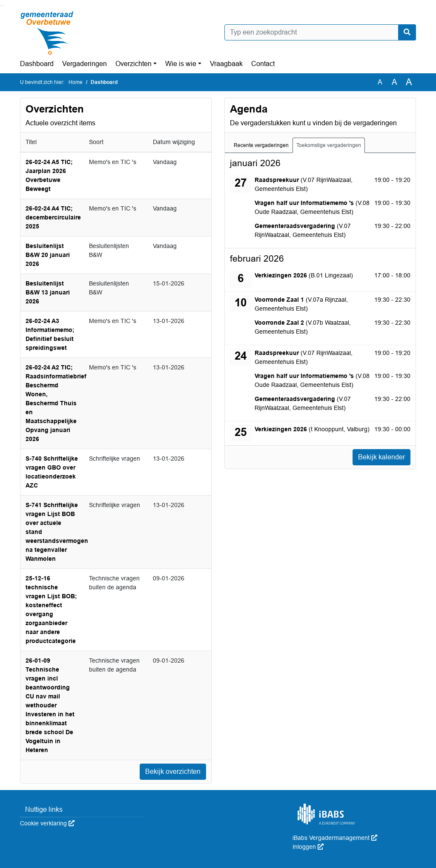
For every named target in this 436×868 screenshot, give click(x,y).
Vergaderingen (85, 64)
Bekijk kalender (381, 457)
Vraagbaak (226, 64)
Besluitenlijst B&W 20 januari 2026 (48, 255)
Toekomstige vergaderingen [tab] (329, 145)
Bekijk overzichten (173, 771)
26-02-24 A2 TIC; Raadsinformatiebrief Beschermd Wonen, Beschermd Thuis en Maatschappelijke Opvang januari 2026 (56, 403)
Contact (263, 64)
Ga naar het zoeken (1, 5)
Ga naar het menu (2, 5)
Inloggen (308, 847)
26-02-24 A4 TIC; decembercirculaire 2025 (53, 217)
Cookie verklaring (47, 823)
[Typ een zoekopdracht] (320, 32)
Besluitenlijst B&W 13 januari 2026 (48, 292)
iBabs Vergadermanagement (335, 838)
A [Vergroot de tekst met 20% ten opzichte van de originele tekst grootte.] (394, 82)
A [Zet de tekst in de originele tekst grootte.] (380, 82)
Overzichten (133, 64)
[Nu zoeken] (407, 32)
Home (76, 82)
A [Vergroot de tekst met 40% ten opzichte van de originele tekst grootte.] (409, 82)
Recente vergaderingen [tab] (261, 145)
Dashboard (37, 64)
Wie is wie (181, 64)
